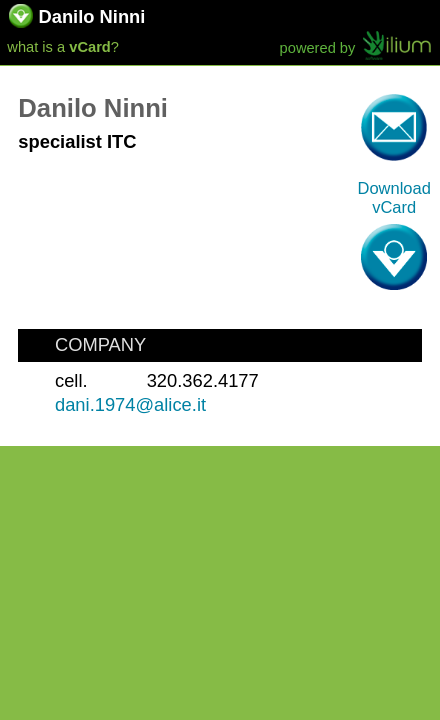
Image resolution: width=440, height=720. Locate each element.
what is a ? (63, 47)
